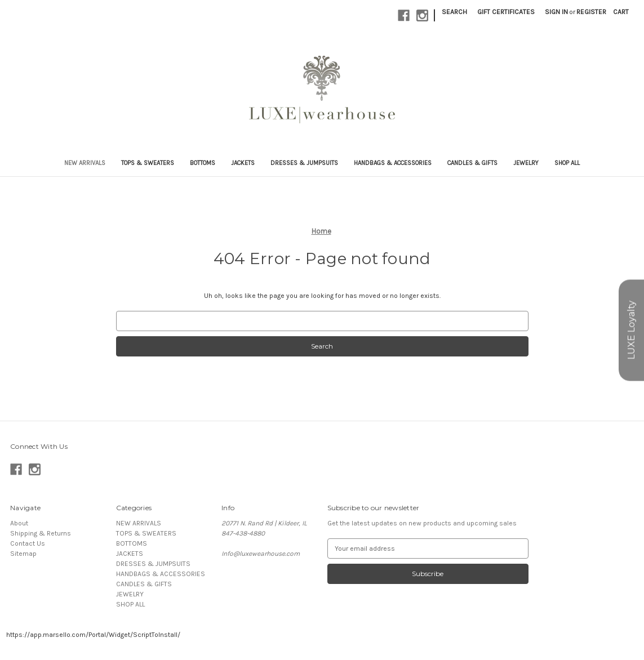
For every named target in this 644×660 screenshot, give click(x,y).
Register (591, 12)
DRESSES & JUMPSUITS (304, 163)
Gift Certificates (506, 12)
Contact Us (28, 543)
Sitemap (23, 554)
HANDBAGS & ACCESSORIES (393, 163)
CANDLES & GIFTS (472, 163)
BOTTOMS (203, 163)
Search (454, 12)
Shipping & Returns (41, 533)
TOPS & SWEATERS (148, 163)
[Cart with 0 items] (621, 12)
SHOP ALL (567, 163)
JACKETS (243, 163)
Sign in (556, 12)
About (19, 523)
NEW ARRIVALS (85, 163)
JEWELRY (526, 163)
